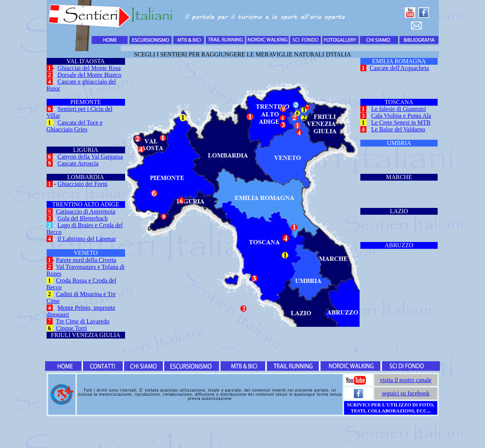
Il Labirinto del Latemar (87, 239)
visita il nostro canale (406, 380)
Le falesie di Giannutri (399, 109)
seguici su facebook (406, 393)
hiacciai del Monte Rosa (91, 68)
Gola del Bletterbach (83, 218)
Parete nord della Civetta (86, 260)
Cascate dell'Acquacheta (399, 68)
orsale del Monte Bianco (92, 75)
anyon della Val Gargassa (92, 157)
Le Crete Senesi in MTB (401, 123)
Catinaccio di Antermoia (86, 212)
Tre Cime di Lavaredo (83, 321)
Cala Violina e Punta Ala (401, 116)
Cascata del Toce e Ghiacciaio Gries (75, 126)
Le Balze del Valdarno (398, 129)
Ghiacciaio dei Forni (83, 184)
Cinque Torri (72, 328)
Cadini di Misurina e (82, 294)
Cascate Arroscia (78, 163)
